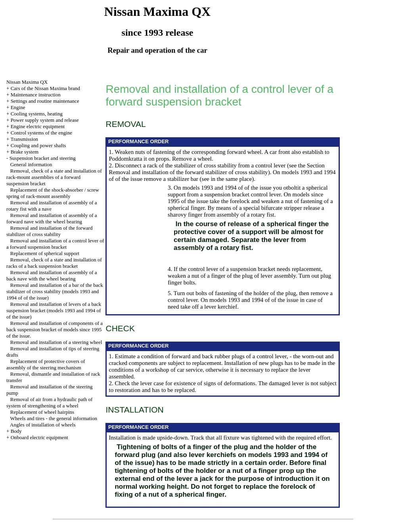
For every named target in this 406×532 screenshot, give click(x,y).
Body (16, 431)
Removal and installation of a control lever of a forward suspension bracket (55, 244)
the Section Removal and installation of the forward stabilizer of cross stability (216, 169)
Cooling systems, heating (37, 114)
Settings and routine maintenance (45, 101)
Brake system (25, 152)
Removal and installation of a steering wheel (56, 342)
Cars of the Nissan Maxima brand (45, 88)
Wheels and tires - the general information (54, 418)
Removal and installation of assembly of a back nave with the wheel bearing (52, 276)
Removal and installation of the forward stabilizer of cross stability (49, 231)
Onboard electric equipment (39, 437)
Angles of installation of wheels (43, 425)
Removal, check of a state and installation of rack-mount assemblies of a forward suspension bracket (54, 177)
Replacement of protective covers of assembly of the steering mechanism (46, 364)
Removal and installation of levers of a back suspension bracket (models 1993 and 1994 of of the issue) (54, 310)
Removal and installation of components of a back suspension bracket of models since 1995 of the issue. (55, 329)
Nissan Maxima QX (27, 82)
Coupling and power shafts (38, 145)
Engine (18, 107)
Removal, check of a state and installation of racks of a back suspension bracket (54, 263)
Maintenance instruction (36, 95)
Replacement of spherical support (45, 253)
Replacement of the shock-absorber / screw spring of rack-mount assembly (53, 193)
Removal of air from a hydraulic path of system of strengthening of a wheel (49, 402)
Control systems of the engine (41, 133)
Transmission (24, 139)
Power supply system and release (45, 120)
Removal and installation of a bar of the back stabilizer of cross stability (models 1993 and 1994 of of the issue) (55, 291)
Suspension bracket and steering (43, 158)
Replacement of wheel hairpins (42, 412)
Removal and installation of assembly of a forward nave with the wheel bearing (52, 218)
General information (31, 164)
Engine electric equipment (38, 126)
